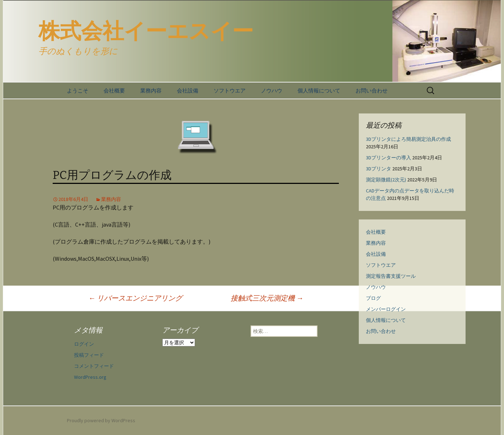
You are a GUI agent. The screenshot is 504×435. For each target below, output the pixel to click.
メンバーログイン (386, 309)
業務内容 (151, 91)
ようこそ (78, 91)
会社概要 (114, 91)
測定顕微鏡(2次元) (386, 180)
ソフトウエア (230, 91)
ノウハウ (272, 91)
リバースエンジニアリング (135, 298)
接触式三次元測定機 (267, 298)
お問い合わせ (372, 91)
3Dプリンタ (379, 169)
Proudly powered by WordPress (101, 420)
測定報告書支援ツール (391, 276)
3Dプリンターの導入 (388, 158)
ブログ (373, 298)
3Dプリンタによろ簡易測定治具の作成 (408, 139)
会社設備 (188, 91)
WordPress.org (90, 377)
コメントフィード (94, 366)
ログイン (84, 344)
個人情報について (319, 91)
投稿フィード (89, 355)
